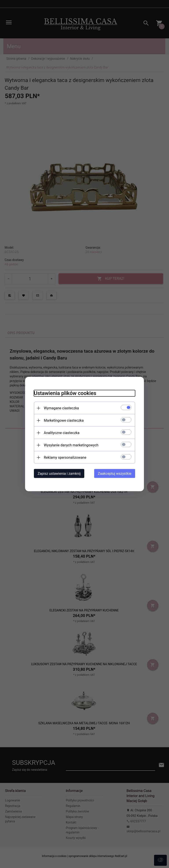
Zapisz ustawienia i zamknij (59, 474)
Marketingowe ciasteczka (64, 420)
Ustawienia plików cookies (65, 393)
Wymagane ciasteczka (61, 408)
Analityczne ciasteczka (62, 433)
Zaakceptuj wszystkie (115, 474)
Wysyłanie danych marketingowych (71, 445)
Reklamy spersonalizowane (65, 457)
